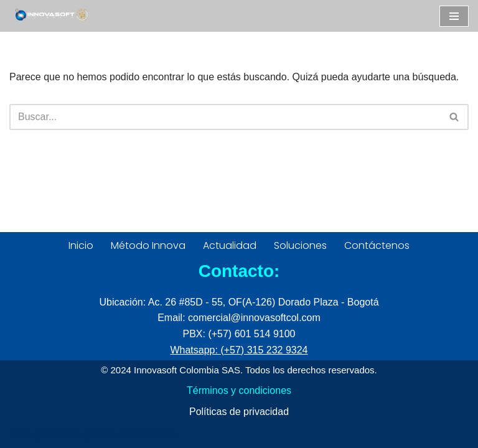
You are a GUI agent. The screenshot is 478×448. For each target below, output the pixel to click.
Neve (21, 435)
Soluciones (300, 245)
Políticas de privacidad (239, 412)
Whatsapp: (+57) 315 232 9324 (239, 350)
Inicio (81, 245)
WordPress (152, 435)
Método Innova (148, 245)
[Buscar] (225, 117)
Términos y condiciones (239, 390)
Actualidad (230, 245)
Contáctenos (377, 245)
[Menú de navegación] (454, 16)
